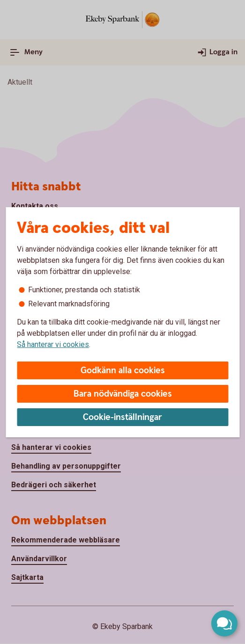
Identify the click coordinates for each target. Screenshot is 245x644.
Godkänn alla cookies (123, 371)
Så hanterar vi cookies (53, 344)
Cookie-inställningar (122, 417)
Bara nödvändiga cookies (123, 394)
